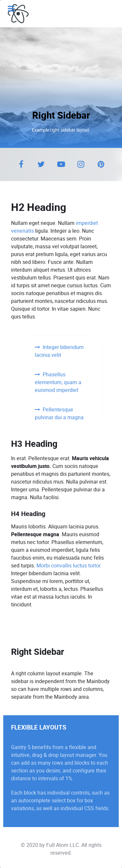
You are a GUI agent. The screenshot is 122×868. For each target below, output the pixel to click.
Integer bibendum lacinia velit (59, 351)
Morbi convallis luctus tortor (68, 566)
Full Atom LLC (62, 845)
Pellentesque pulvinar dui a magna (59, 414)
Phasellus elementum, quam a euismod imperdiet (58, 382)
